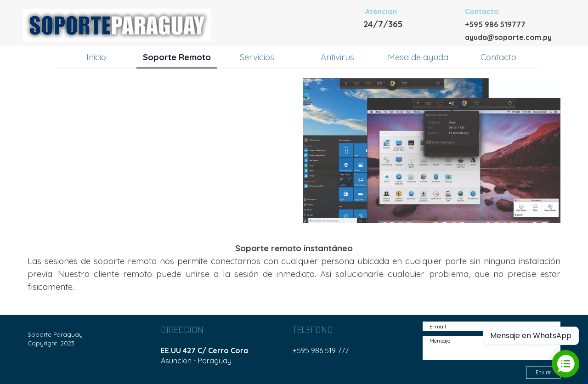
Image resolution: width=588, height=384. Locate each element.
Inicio (96, 57)
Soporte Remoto (177, 57)
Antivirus (337, 57)
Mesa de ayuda (418, 57)
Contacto (498, 57)
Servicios (257, 57)
